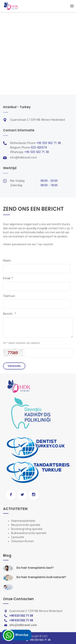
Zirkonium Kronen (22, 541)
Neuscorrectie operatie (26, 525)
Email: (8, 278)
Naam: (7, 260)
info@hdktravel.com (24, 157)
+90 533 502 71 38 (40, 640)
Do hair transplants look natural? (41, 577)
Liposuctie (18, 537)
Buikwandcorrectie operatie (29, 533)
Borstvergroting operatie (27, 529)
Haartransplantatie (23, 521)
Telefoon (9, 296)
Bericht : (10, 314)
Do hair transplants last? (35, 568)
